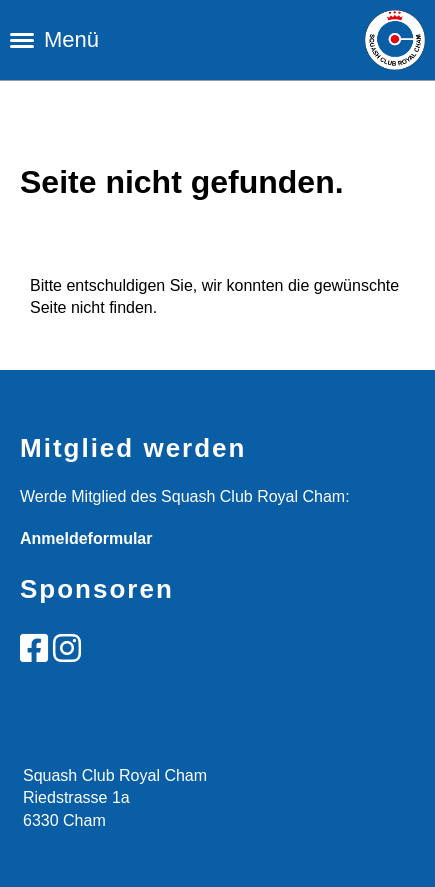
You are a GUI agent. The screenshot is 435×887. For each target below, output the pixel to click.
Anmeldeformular (86, 538)
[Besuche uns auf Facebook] (34, 649)
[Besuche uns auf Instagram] (67, 649)
